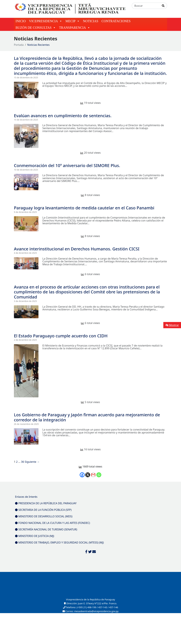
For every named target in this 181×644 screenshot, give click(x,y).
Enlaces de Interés (26, 497)
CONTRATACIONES (116, 21)
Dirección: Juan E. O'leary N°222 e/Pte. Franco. (90, 603)
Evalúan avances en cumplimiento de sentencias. (63, 116)
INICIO (21, 21)
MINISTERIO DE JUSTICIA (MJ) (35, 536)
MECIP (73, 21)
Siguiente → (32, 462)
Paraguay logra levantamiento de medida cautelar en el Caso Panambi (84, 208)
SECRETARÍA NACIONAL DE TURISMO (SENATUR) (46, 529)
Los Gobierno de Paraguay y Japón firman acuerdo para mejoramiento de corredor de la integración (87, 417)
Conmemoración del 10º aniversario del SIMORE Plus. (67, 165)
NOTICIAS (91, 21)
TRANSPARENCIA (75, 28)
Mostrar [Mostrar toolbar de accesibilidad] (172, 325)
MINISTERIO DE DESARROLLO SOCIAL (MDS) (44, 516)
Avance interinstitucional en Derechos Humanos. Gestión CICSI (77, 249)
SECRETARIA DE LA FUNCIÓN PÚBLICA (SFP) (43, 510)
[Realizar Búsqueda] (163, 6)
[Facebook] (82, 475)
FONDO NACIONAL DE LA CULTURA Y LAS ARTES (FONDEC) (53, 523)
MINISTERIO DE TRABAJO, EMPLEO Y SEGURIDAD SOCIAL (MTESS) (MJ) (59, 542)
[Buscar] (146, 6)
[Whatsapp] (99, 475)
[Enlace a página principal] (71, 9)
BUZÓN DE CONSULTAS (36, 28)
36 (22, 462)
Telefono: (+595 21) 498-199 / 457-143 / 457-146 (91, 607)
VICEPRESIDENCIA (46, 21)
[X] (88, 475)
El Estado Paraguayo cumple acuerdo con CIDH (61, 336)
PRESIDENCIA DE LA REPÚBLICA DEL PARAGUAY (46, 503)
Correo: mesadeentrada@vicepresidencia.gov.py (90, 611)
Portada (19, 45)
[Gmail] (93, 475)
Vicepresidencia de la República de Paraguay (90, 599)
